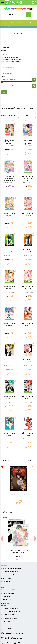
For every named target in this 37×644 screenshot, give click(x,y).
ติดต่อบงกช (6, 585)
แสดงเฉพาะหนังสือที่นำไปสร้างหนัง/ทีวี (12, 167)
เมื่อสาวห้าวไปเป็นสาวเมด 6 (9, 466)
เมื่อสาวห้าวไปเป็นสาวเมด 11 (28, 356)
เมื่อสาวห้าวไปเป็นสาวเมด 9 (28, 392)
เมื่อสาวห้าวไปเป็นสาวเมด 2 (9, 539)
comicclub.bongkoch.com (11, 611)
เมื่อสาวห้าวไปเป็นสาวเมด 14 (9, 319)
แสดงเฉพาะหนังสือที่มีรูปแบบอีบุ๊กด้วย (12, 164)
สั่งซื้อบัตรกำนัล (7, 600)
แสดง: (28, 220)
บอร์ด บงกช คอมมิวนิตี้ (9, 590)
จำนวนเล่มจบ (4, 169)
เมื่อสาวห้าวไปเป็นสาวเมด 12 (9, 356)
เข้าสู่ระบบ (8, 23)
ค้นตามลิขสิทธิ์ (7, 597)
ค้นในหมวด (4, 155)
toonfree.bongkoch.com (11, 608)
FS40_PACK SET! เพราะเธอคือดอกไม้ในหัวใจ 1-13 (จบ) (18, 129)
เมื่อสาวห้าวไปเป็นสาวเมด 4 (9, 502)
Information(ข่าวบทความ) (10, 572)
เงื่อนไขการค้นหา (5, 149)
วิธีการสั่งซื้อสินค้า (8, 578)
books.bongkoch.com (10, 618)
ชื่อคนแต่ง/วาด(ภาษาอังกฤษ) (8, 175)
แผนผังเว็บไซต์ (7, 582)
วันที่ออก (3, 181)
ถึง (2, 188)
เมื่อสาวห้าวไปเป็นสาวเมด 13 (28, 319)
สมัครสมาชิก (15, 23)
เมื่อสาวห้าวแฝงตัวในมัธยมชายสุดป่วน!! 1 (28, 247)
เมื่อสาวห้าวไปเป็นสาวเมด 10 (9, 392)
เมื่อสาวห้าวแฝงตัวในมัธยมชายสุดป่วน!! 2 (9, 247)
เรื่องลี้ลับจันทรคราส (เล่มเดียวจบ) (18, 72)
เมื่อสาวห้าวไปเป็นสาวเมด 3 (28, 502)
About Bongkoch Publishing (12, 568)
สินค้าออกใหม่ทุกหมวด (9, 593)
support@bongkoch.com (14, 633)
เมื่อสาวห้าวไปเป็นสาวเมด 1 (28, 539)
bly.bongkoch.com (9, 615)
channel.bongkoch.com (11, 625)
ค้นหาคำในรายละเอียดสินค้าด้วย (11, 162)
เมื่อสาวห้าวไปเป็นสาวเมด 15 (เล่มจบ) (28, 283)
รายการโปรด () (26, 23)
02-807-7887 (10, 629)
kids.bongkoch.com (9, 622)
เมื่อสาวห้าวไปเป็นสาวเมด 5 (28, 466)
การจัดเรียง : (4, 220)
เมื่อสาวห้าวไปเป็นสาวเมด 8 (9, 429)
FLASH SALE (6, 603)
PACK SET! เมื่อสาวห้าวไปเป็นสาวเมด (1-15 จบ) (9, 283)
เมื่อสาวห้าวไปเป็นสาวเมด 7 (28, 429)
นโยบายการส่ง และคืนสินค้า (10, 575)
